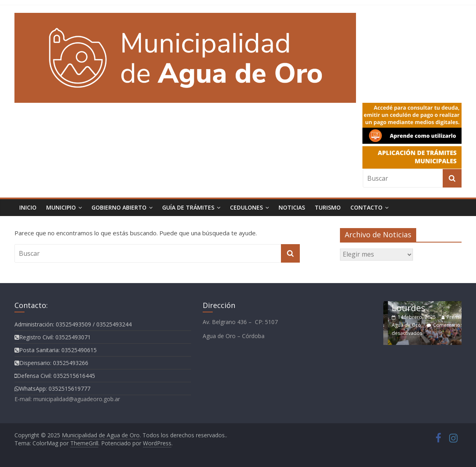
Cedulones (246, 207)
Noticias (292, 207)
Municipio (61, 207)
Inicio (28, 207)
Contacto (366, 207)
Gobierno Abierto (119, 207)
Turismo (328, 207)
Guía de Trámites (188, 207)
